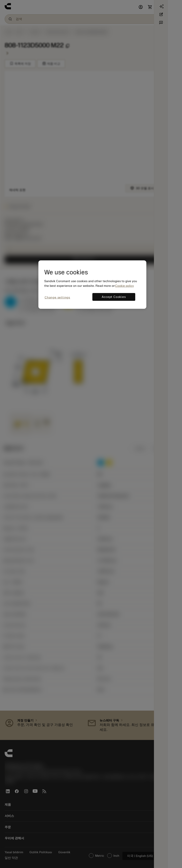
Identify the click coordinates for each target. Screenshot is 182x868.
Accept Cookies (114, 297)
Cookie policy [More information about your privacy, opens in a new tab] (125, 286)
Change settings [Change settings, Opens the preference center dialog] (57, 297)
